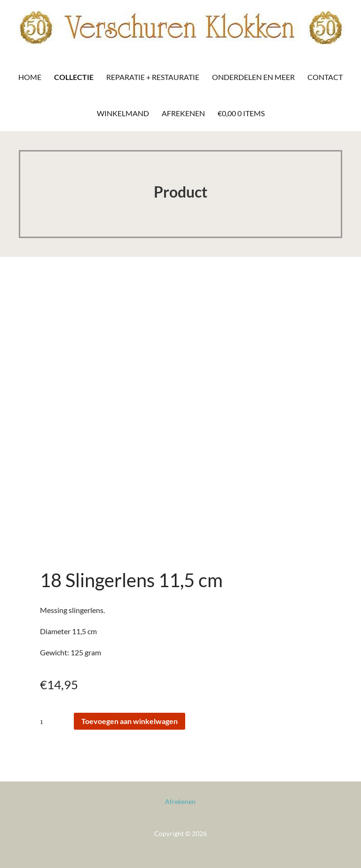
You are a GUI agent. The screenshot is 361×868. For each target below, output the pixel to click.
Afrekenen (183, 113)
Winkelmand (123, 113)
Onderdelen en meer (253, 77)
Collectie (74, 77)
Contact (325, 77)
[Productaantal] (56, 721)
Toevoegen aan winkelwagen (129, 721)
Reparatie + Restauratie (153, 77)
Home (30, 77)
